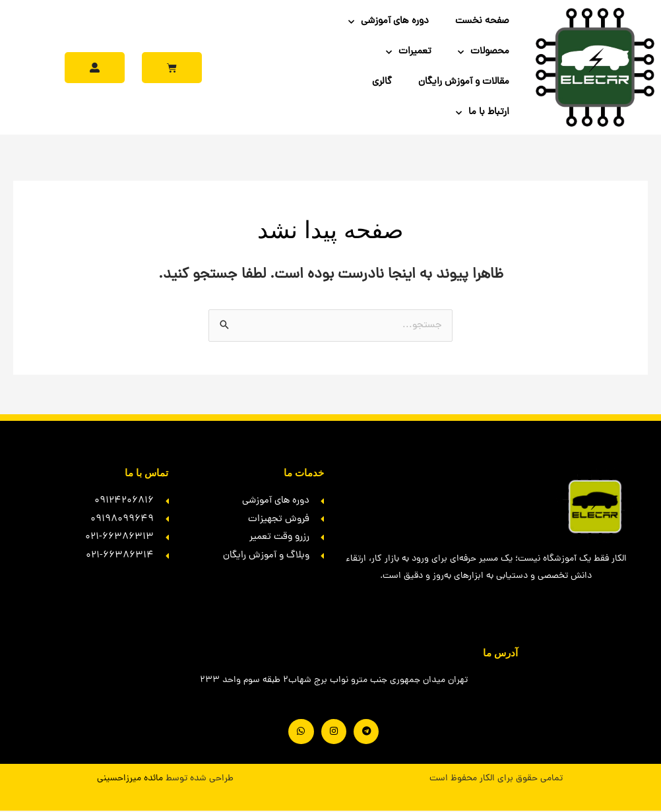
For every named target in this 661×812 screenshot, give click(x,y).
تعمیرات (409, 52)
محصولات (484, 52)
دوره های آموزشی (389, 22)
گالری (382, 82)
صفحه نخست (482, 21)
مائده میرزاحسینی (130, 779)
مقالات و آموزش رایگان (464, 82)
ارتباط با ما (483, 113)
